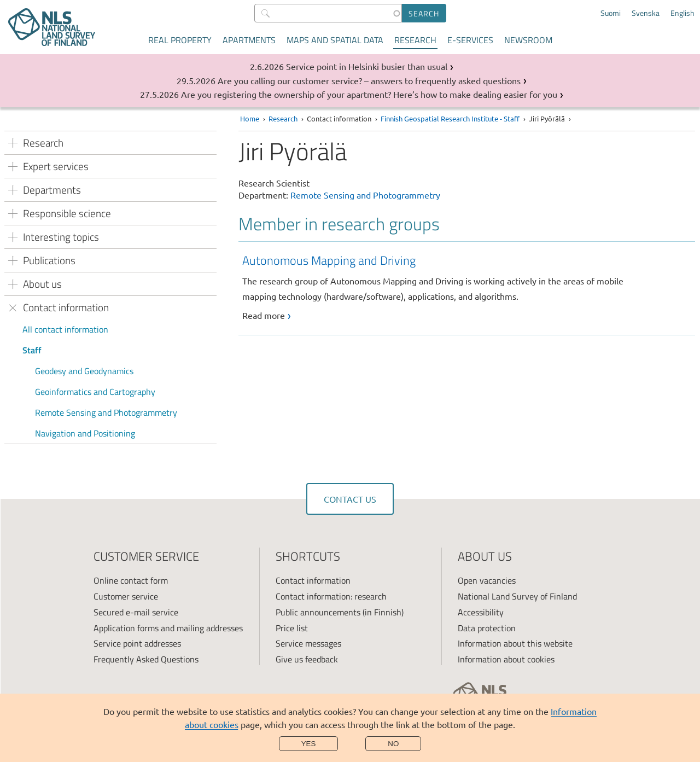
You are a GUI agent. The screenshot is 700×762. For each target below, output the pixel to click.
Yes (309, 744)
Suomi (611, 13)
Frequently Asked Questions (146, 659)
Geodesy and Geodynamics (84, 371)
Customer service (126, 596)
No (393, 744)
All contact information (65, 329)
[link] (469, 287)
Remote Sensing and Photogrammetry (106, 412)
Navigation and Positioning (85, 433)
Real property (180, 40)
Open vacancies (487, 580)
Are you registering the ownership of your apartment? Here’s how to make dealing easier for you (369, 94)
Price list (292, 628)
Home (250, 118)
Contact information (313, 580)
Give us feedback (307, 659)
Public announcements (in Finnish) (340, 612)
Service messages (308, 643)
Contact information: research (331, 596)
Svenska (646, 13)
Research (415, 40)
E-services (470, 40)
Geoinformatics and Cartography (95, 392)
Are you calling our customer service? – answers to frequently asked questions (369, 80)
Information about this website (515, 643)
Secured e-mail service (136, 612)
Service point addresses (137, 643)
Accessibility (481, 612)
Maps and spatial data (335, 40)
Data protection (487, 628)
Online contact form (131, 580)
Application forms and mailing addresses (168, 628)
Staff (32, 350)
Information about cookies (506, 659)
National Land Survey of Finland (517, 596)
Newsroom (528, 40)
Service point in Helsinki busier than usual (367, 66)
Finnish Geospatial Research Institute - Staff (450, 118)
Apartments (249, 40)
